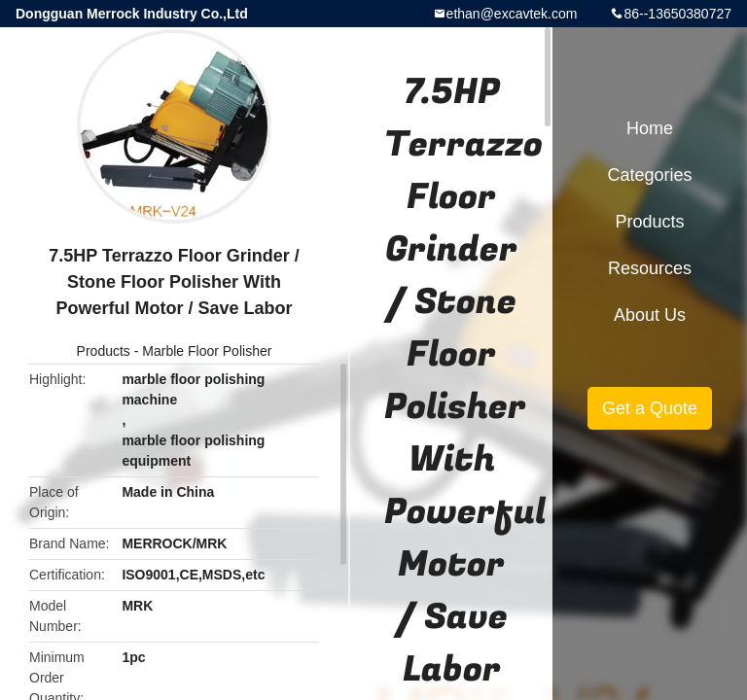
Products (104, 351)
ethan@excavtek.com (512, 14)
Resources (650, 268)
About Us (650, 315)
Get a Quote (650, 408)
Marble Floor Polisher (207, 351)
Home (650, 128)
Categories (649, 175)
